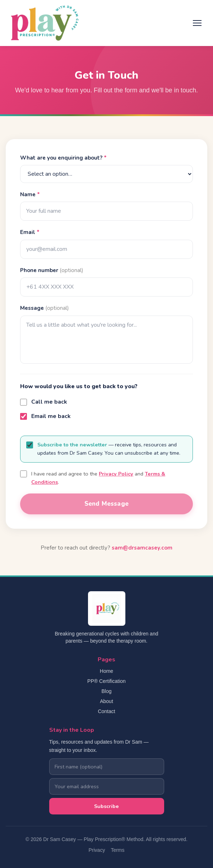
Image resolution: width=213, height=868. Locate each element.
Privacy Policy (116, 474)
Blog (106, 691)
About (107, 701)
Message (45, 308)
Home (107, 671)
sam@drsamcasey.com (142, 548)
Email (30, 232)
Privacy (97, 850)
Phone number (52, 270)
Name (30, 194)
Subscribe (107, 806)
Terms (117, 850)
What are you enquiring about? (63, 158)
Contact (106, 711)
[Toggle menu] (197, 23)
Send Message (107, 504)
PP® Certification (107, 681)
